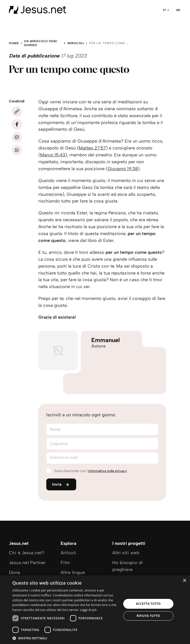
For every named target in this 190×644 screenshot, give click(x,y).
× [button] (184, 581)
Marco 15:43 (53, 155)
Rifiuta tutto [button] (148, 616)
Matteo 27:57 (92, 148)
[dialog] (95, 610)
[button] (65, 638)
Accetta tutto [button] (148, 604)
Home (14, 43)
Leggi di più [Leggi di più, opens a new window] (88, 610)
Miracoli (76, 43)
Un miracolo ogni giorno (41, 43)
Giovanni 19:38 (123, 169)
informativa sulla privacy (107, 471)
